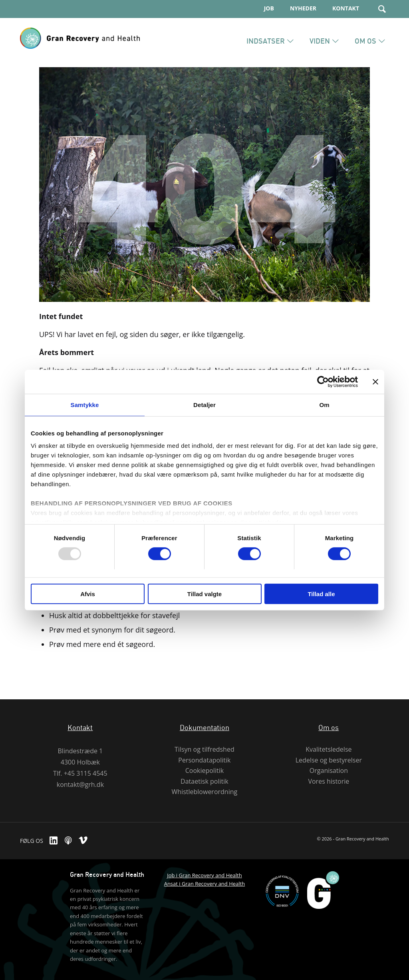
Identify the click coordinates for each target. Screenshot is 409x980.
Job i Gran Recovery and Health (204, 875)
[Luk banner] (375, 381)
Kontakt (346, 8)
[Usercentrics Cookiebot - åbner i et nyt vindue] (323, 381)
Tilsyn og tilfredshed (204, 749)
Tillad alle (321, 594)
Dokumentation (204, 727)
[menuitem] (261, 9)
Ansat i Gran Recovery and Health (205, 884)
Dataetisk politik (204, 781)
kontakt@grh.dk (80, 784)
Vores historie (329, 781)
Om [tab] (324, 404)
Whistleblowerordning (205, 792)
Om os (329, 727)
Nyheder (303, 8)
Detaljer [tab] (204, 404)
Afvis (88, 594)
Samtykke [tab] (85, 404)
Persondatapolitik (204, 760)
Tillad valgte (204, 594)
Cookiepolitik (204, 771)
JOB (269, 8)
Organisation (329, 771)
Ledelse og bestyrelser (329, 760)
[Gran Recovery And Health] (80, 51)
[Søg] (382, 9)
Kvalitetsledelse (329, 749)
